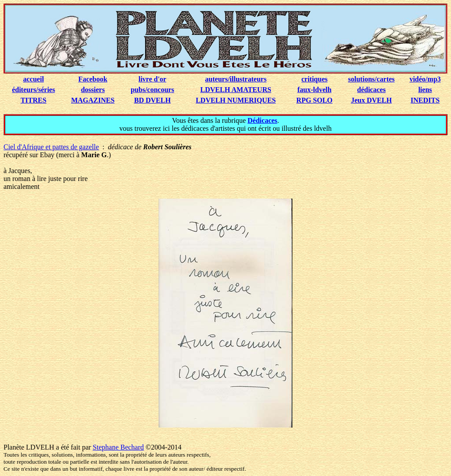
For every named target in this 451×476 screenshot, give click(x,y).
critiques (314, 79)
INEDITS (425, 100)
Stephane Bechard (118, 447)
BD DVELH (153, 100)
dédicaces (372, 90)
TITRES (34, 100)
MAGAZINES (93, 100)
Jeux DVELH (372, 100)
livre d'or (152, 79)
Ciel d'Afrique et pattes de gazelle (51, 147)
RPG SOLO (314, 100)
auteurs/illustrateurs (236, 79)
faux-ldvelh (314, 90)
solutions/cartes (371, 79)
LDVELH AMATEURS (236, 90)
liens (425, 90)
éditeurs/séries (33, 90)
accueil (34, 79)
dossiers (93, 90)
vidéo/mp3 (425, 79)
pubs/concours (153, 90)
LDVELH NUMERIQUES (236, 100)
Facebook (93, 79)
